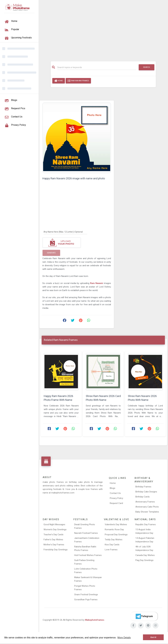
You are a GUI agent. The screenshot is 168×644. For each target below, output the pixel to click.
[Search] (97, 67)
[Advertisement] (103, 29)
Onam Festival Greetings (86, 595)
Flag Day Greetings (144, 560)
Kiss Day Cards (112, 545)
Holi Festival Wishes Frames (88, 555)
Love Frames (111, 550)
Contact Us (115, 493)
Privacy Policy (116, 498)
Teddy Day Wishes (114, 540)
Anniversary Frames (145, 502)
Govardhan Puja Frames (86, 600)
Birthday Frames (143, 487)
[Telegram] (144, 616)
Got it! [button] (153, 637)
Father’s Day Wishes (53, 540)
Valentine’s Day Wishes (116, 524)
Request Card (116, 503)
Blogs (113, 488)
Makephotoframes (95, 620)
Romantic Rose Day (114, 530)
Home (59, 81)
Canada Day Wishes (145, 555)
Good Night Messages (54, 524)
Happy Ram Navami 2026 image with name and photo (74, 178)
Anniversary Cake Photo (147, 507)
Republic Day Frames (146, 524)
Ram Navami (97, 283)
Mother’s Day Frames (54, 545)
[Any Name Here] (65, 232)
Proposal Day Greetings (116, 535)
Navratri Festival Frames (86, 533)
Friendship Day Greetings (56, 550)
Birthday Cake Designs (146, 492)
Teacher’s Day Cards (53, 535)
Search (147, 67)
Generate (51, 253)
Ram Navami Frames (78, 81)
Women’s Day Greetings (55, 530)
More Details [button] (124, 638)
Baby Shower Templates (147, 512)
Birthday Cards (143, 497)
